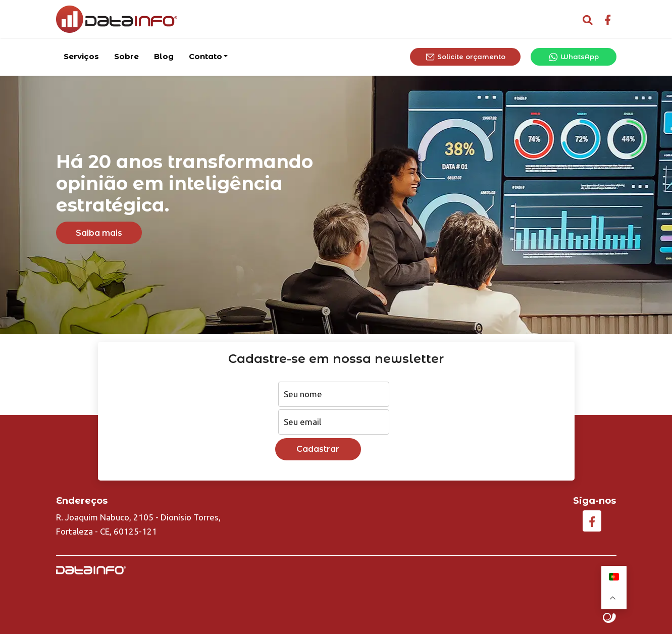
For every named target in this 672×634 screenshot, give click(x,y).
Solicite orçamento (465, 57)
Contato (205, 55)
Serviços (81, 55)
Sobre (126, 55)
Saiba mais (99, 233)
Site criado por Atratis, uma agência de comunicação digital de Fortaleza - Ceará (610, 618)
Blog (164, 55)
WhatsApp (574, 57)
